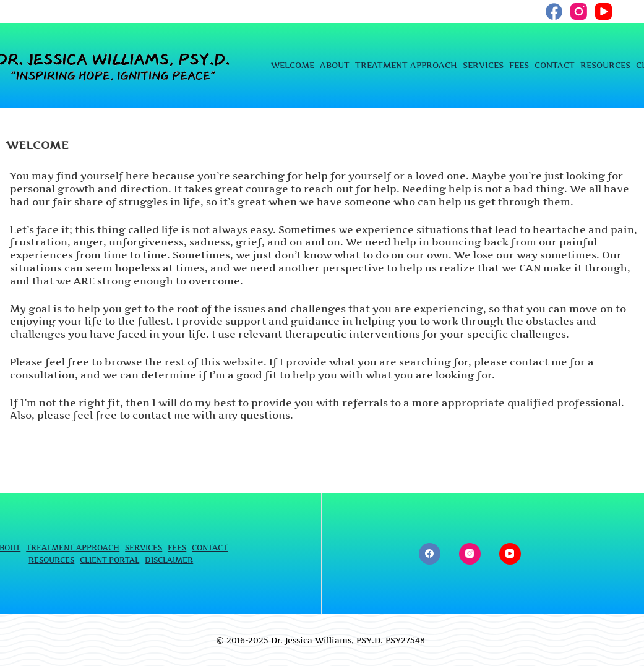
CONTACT (555, 65)
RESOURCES (605, 65)
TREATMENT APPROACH (406, 65)
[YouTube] (603, 11)
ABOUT (335, 65)
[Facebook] (554, 11)
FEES (519, 65)
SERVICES (483, 65)
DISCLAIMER (169, 560)
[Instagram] (579, 11)
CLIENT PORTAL (109, 560)
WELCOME (293, 65)
